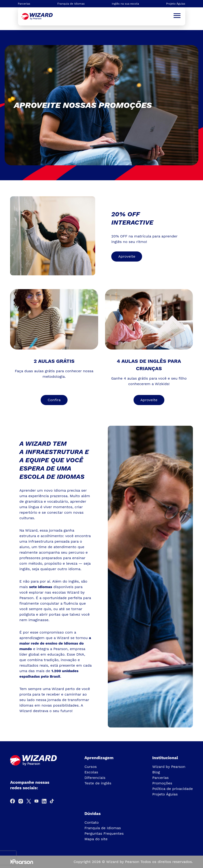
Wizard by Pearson (169, 767)
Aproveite (127, 256)
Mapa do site (96, 839)
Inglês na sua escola (125, 4)
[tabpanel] (101, 105)
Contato (91, 822)
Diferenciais (95, 778)
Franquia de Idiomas (71, 4)
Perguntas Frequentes (104, 833)
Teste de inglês (98, 783)
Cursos (91, 767)
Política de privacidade (173, 789)
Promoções (162, 783)
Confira (54, 400)
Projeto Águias (176, 4)
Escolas (91, 772)
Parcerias (24, 4)
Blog (156, 772)
